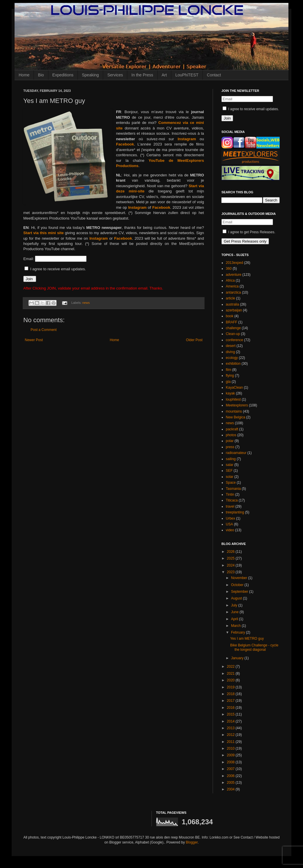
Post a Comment (44, 330)
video (230, 530)
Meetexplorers (237, 405)
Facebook (125, 144)
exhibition (233, 364)
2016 (231, 708)
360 (229, 269)
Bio (41, 75)
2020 (231, 680)
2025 (231, 558)
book (230, 316)
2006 (231, 776)
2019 (231, 687)
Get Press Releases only (245, 241)
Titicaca (232, 500)
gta (228, 382)
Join (30, 279)
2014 (231, 721)
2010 (231, 748)
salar (230, 465)
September (240, 592)
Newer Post (34, 340)
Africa (230, 280)
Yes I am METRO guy (247, 639)
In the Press (142, 75)
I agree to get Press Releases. (249, 232)
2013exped (234, 263)
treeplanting (235, 512)
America (232, 286)
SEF (229, 471)
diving (230, 352)
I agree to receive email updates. (55, 269)
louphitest (233, 399)
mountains (234, 411)
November (240, 578)
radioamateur (236, 453)
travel (230, 506)
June (235, 612)
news (86, 303)
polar (230, 441)
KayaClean (234, 387)
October (238, 585)
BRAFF (231, 322)
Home (24, 75)
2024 (231, 565)
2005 (231, 783)
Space (231, 483)
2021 (231, 674)
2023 (231, 572)
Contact (214, 75)
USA (229, 524)
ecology (232, 358)
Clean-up (233, 334)
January (238, 658)
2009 (231, 755)
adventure (234, 275)
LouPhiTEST (187, 75)
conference (234, 340)
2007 (231, 769)
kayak (230, 393)
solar (230, 477)
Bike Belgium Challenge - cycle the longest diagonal (254, 647)
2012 (231, 735)
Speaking (90, 75)
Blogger (192, 842)
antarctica (233, 292)
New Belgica (236, 417)
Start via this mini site (44, 233)
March (236, 626)
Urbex (230, 518)
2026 (231, 552)
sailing (231, 459)
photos (231, 435)
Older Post (194, 340)
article (230, 298)
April (235, 619)
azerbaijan (234, 310)
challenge (233, 328)
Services (115, 75)
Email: (29, 259)
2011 (231, 742)
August (237, 598)
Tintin (230, 495)
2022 (231, 667)
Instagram (187, 139)
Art (164, 75)
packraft (232, 429)
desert (231, 346)
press (230, 447)
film (229, 370)
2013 (231, 728)
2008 (231, 762)
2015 (231, 714)
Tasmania (233, 489)
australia (232, 304)
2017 (231, 701)
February (238, 632)
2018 (231, 694)
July (235, 605)
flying (230, 376)
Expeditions (63, 75)
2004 (231, 789)
